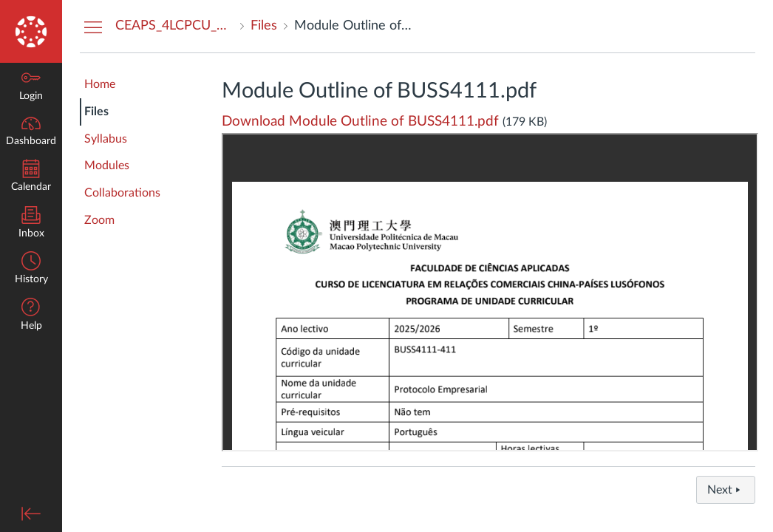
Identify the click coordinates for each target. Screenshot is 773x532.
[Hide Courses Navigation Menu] (93, 27)
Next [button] (726, 490)
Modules (107, 166)
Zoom (99, 220)
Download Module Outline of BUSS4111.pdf (360, 122)
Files (96, 112)
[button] (31, 316)
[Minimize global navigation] (31, 514)
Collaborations (122, 193)
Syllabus (106, 139)
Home (100, 84)
